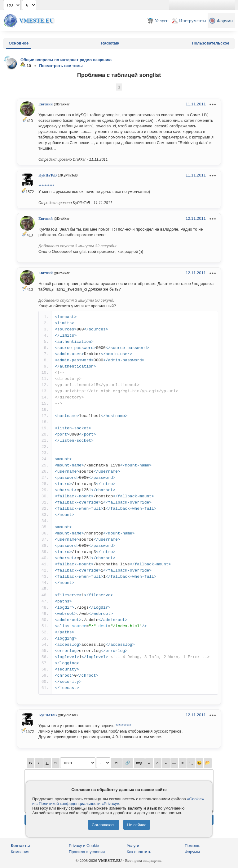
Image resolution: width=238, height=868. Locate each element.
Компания (20, 852)
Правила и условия (87, 852)
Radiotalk (110, 43)
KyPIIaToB (48, 175)
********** (46, 186)
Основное (19, 43)
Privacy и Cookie (84, 846)
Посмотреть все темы (61, 66)
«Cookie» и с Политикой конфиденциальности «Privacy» (118, 801)
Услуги (133, 846)
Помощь (192, 846)
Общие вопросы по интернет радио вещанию (66, 60)
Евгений (46, 104)
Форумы (192, 852)
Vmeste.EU (36, 21)
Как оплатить (139, 852)
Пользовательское (211, 43)
